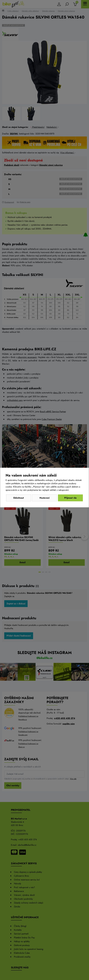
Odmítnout (19, 498)
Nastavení (44, 498)
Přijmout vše (70, 498)
